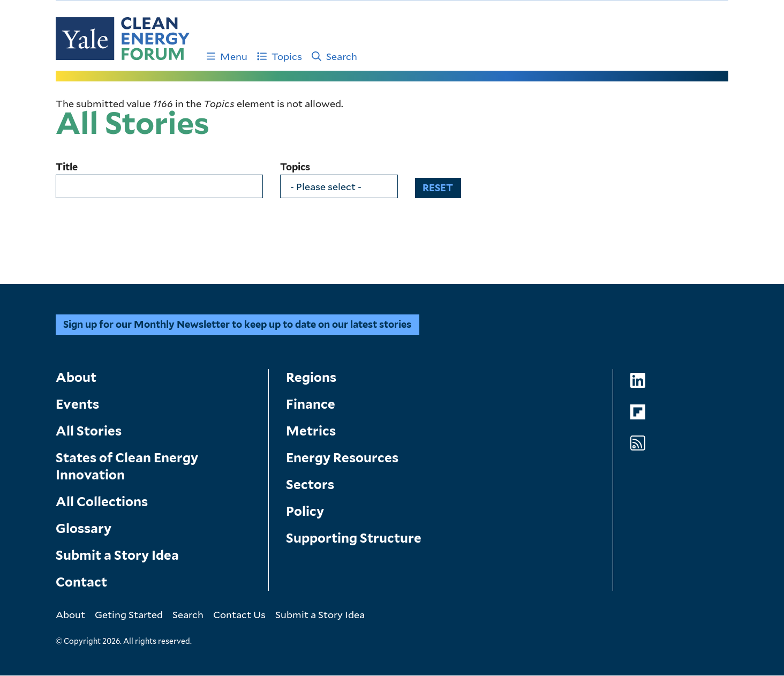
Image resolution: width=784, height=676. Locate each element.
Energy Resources (342, 458)
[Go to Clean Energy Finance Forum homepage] (123, 39)
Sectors (310, 485)
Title (67, 167)
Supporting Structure (354, 538)
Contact (81, 582)
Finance (311, 404)
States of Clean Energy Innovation (127, 466)
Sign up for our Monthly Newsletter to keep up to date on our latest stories (237, 324)
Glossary (84, 528)
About (76, 377)
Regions (311, 377)
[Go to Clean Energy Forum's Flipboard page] (638, 412)
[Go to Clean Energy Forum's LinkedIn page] (638, 381)
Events (77, 404)
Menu (227, 56)
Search (334, 56)
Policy (305, 511)
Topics (280, 56)
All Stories (89, 431)
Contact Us (239, 614)
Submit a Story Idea (117, 555)
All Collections (102, 502)
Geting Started (129, 614)
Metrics (311, 431)
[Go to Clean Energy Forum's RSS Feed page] (638, 443)
